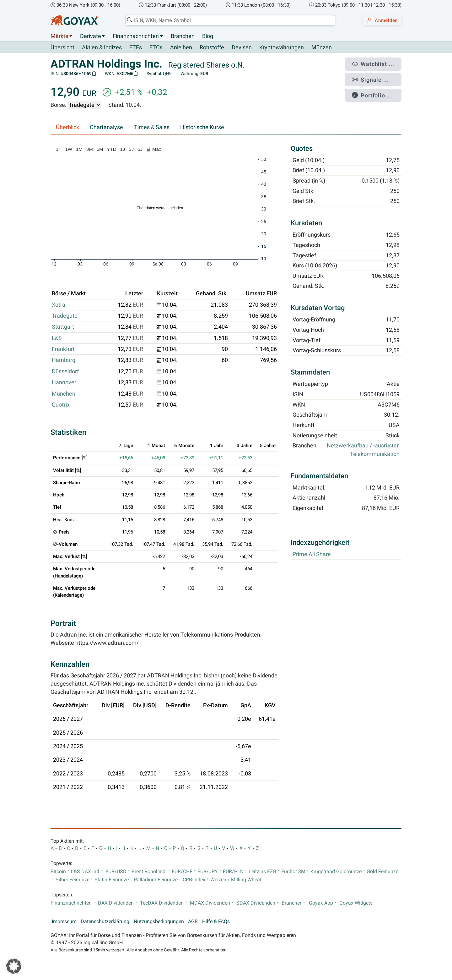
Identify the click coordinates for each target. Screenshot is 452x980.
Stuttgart (63, 327)
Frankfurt (63, 349)
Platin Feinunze (112, 880)
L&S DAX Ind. (86, 872)
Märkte (59, 36)
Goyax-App (321, 903)
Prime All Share (312, 555)
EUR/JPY (208, 872)
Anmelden (380, 20)
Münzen (322, 48)
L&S (57, 338)
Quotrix (61, 405)
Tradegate (65, 316)
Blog (208, 36)
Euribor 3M (293, 872)
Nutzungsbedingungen (159, 922)
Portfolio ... (377, 90)
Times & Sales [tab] (152, 128)
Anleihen (181, 48)
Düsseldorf (65, 371)
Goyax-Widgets (356, 903)
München (64, 394)
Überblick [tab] (67, 128)
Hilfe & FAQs (216, 922)
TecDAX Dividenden (162, 903)
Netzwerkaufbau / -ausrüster (363, 446)
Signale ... (375, 76)
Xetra (59, 305)
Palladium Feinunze (156, 880)
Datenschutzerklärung (105, 922)
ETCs (156, 48)
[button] (14, 966)
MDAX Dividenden (210, 903)
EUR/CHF (182, 872)
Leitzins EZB (262, 872)
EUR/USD (116, 872)
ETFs (136, 48)
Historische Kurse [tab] (202, 128)
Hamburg (64, 360)
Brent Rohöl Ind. (149, 872)
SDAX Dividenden (256, 903)
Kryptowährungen (282, 48)
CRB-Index (194, 880)
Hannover (64, 383)
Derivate (91, 36)
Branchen (183, 36)
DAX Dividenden (116, 903)
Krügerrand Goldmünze (336, 872)
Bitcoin (58, 872)
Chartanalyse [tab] (106, 128)
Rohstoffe (212, 48)
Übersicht (62, 47)
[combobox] (228, 20)
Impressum (64, 922)
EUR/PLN (233, 872)
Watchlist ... (377, 63)
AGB (193, 922)
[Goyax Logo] (74, 20)
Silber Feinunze (73, 880)
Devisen (242, 48)
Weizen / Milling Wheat (236, 880)
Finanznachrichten (136, 36)
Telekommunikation (375, 454)
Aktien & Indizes (102, 48)
